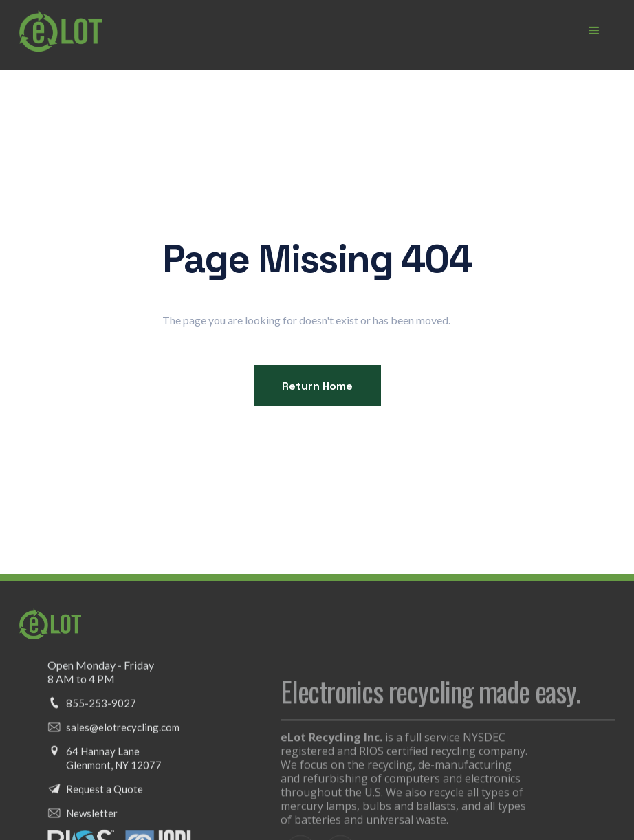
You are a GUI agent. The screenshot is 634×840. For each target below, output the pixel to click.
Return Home (317, 386)
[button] (594, 31)
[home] (61, 31)
